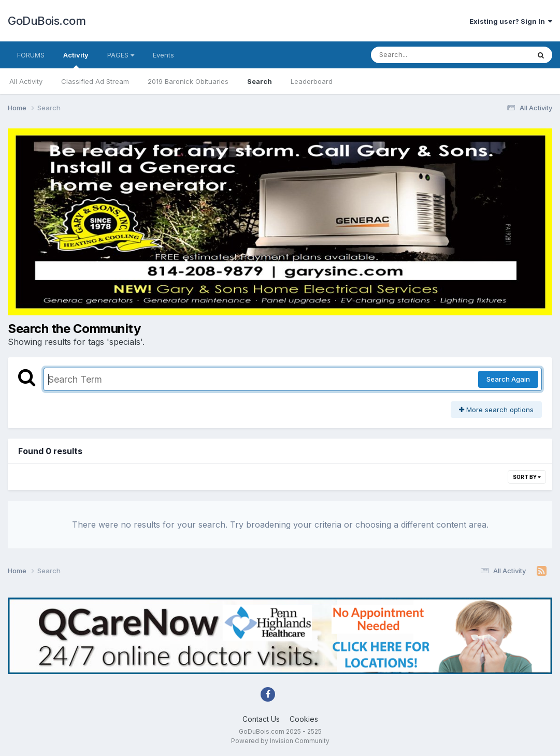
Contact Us (261, 719)
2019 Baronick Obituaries (188, 81)
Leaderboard (312, 81)
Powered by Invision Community (280, 741)
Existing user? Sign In (511, 21)
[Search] (422, 55)
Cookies (304, 719)
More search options (496, 410)
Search (260, 81)
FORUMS (31, 55)
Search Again (508, 379)
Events (163, 55)
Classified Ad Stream (95, 81)
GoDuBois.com (47, 21)
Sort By (527, 477)
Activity (76, 60)
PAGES (121, 55)
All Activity (26, 81)
